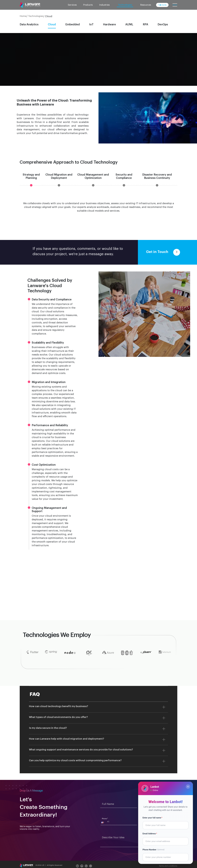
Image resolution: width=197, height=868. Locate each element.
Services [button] (72, 5)
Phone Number (155, 848)
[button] (103, 823)
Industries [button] (104, 5)
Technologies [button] (125, 5)
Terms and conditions (168, 866)
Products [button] (88, 5)
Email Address (151, 834)
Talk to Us (162, 5)
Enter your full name (153, 819)
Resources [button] (146, 5)
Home (23, 16)
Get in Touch (163, 252)
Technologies (36, 16)
